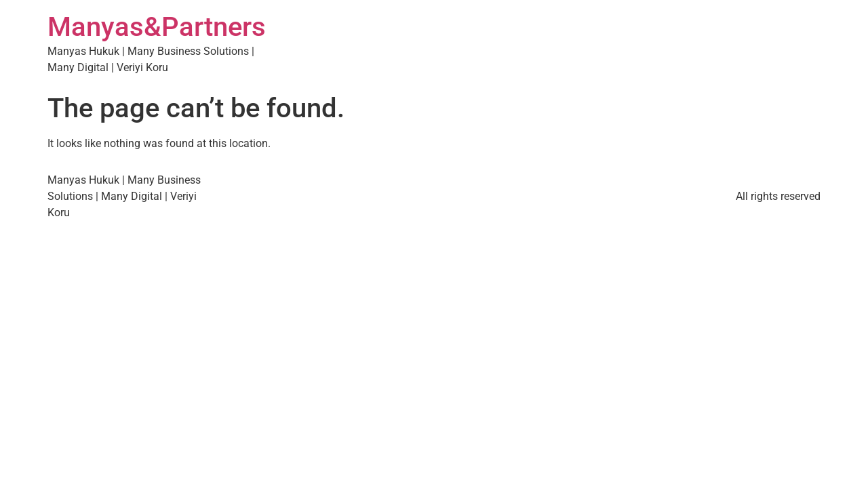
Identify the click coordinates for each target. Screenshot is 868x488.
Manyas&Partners (157, 27)
